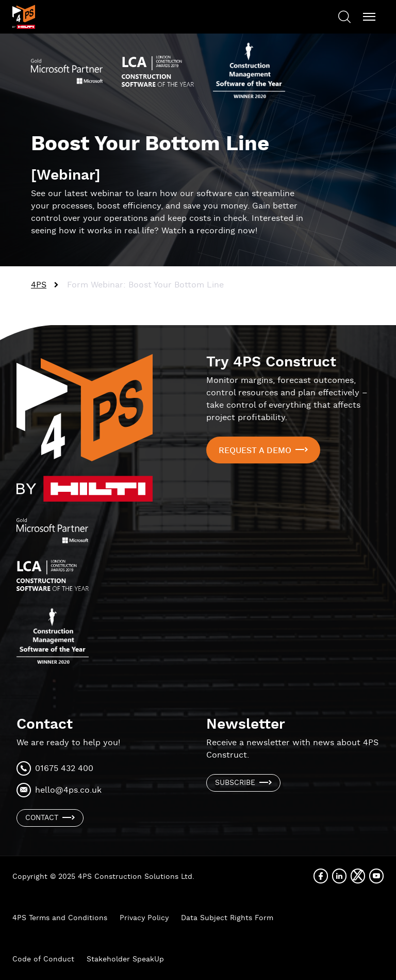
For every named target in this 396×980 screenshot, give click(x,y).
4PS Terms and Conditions (60, 918)
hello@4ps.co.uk (68, 790)
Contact (42, 818)
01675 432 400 (64, 769)
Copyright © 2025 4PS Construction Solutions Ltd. (103, 877)
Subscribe (235, 783)
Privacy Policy (144, 918)
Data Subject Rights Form (227, 918)
